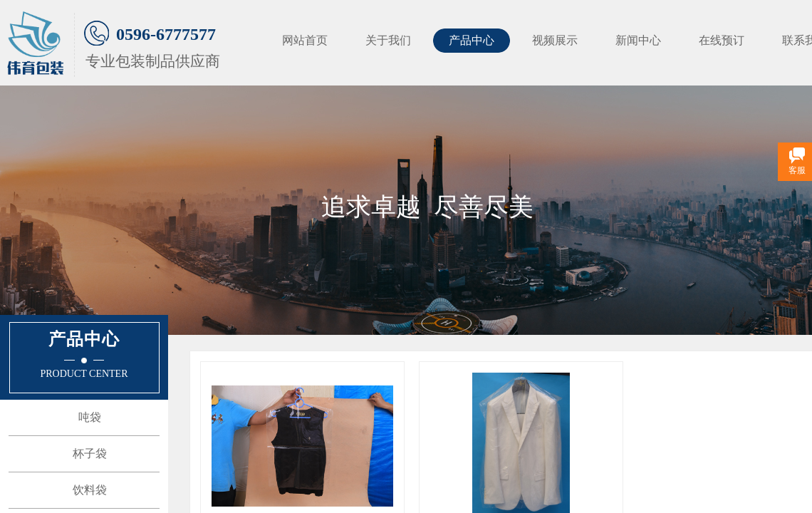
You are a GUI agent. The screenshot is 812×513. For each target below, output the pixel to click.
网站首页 (305, 40)
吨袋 (90, 417)
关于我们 (388, 40)
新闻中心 (638, 40)
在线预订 (722, 40)
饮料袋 (90, 490)
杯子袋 (90, 454)
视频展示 (555, 40)
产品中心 (472, 40)
